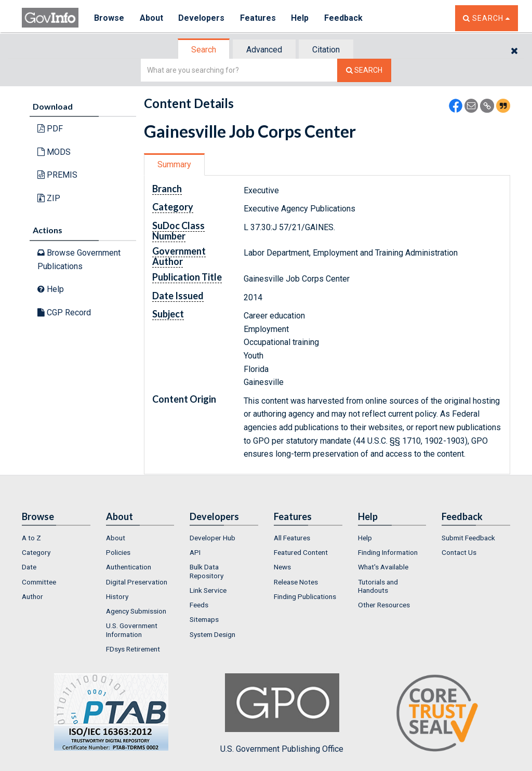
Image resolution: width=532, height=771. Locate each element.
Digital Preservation (137, 582)
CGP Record (64, 313)
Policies (118, 552)
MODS (54, 152)
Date (29, 567)
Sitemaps (204, 619)
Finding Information (388, 552)
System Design (212, 634)
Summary (174, 164)
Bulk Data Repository (207, 571)
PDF (50, 129)
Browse (109, 18)
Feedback (344, 18)
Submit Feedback (468, 538)
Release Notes (296, 582)
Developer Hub (212, 538)
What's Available (383, 567)
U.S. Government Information (132, 630)
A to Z (31, 538)
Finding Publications (305, 596)
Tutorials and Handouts (378, 586)
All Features (292, 538)
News (282, 567)
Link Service (208, 590)
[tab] (204, 50)
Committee (39, 582)
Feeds (199, 605)
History (117, 596)
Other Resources (384, 605)
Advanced (264, 50)
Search (204, 50)
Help (301, 18)
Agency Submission (136, 611)
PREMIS (57, 175)
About (151, 18)
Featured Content (301, 552)
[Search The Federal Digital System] (364, 70)
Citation (326, 50)
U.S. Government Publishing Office (282, 713)
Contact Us (459, 552)
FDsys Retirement (133, 649)
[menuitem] (56, 538)
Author (32, 596)
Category (36, 552)
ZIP (49, 198)
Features (258, 18)
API (195, 552)
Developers (202, 18)
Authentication (129, 567)
